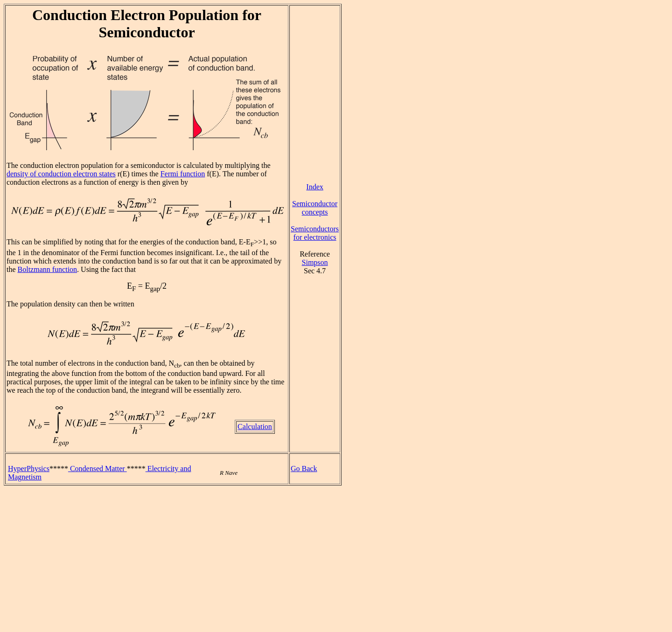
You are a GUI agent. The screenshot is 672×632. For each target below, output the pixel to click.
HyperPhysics (29, 469)
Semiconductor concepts (315, 208)
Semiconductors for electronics (315, 233)
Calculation (255, 427)
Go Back (304, 469)
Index (315, 187)
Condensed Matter (98, 469)
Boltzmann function (48, 269)
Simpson (315, 262)
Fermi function (183, 174)
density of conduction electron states (61, 174)
